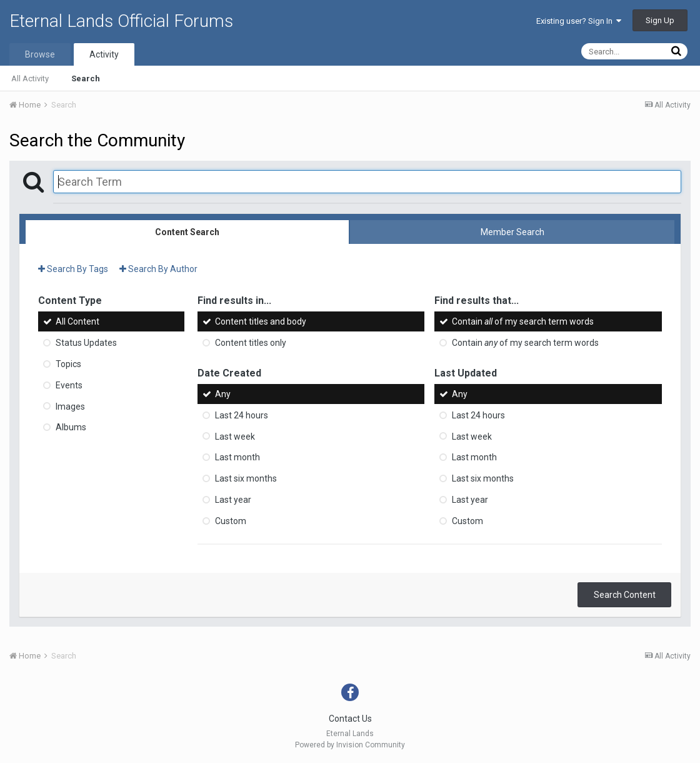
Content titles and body (261, 321)
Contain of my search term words (523, 321)
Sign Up (660, 20)
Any (223, 394)
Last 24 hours (242, 415)
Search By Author (158, 269)
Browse (40, 54)
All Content (77, 321)
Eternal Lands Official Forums (121, 21)
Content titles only (251, 343)
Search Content (625, 595)
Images (70, 406)
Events (69, 385)
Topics (68, 364)
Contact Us (350, 719)
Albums (71, 427)
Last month (237, 457)
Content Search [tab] (187, 232)
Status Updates (86, 343)
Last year (233, 500)
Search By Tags (73, 269)
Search (86, 78)
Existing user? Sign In (579, 21)
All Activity (30, 78)
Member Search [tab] (512, 232)
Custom (231, 521)
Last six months (246, 478)
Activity (104, 54)
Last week (235, 436)
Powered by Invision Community (350, 745)
